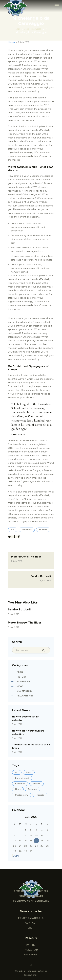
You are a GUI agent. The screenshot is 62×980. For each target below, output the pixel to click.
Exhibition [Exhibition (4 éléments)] (20, 784)
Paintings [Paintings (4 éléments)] (33, 789)
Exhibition (27, 530)
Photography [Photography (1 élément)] (22, 795)
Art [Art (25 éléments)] (17, 772)
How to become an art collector (26, 718)
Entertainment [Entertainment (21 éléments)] (22, 778)
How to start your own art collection (28, 732)
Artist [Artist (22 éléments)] (29, 772)
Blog (20, 672)
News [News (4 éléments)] (18, 789)
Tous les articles (32, 29)
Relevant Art (25, 696)
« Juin (15, 856)
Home (18, 29)
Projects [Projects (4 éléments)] (40, 795)
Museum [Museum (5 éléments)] (37, 784)
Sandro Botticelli (19, 609)
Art (13, 530)
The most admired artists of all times (31, 746)
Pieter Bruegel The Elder (25, 623)
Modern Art (24, 681)
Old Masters (24, 691)
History (12, 42)
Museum (43, 530)
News (20, 686)
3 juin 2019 (14, 614)
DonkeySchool (31, 975)
